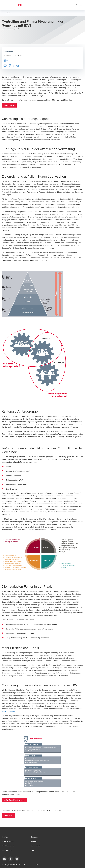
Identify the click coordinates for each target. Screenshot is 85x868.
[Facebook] (11, 859)
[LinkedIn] (4, 859)
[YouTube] (17, 859)
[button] (9, 105)
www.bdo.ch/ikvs (8, 711)
